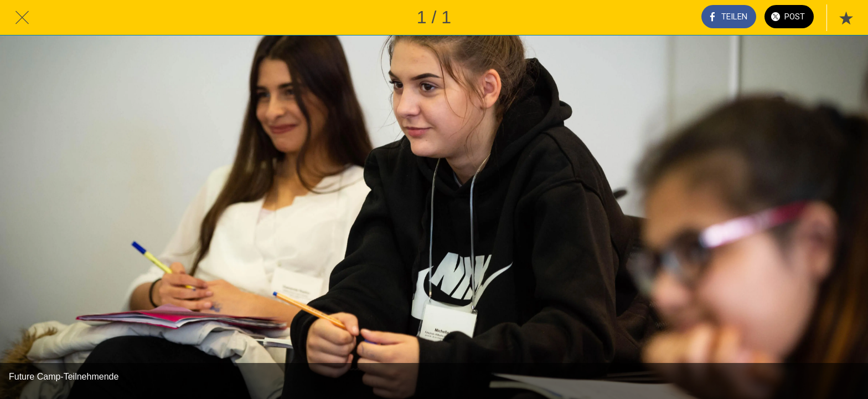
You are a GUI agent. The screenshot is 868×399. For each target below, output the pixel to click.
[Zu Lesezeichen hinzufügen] (846, 18)
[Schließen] (22, 18)
